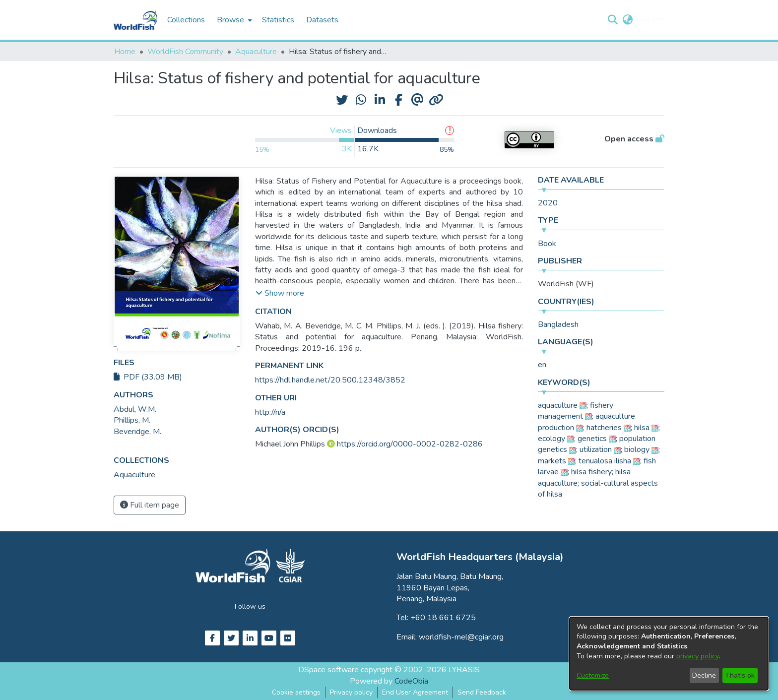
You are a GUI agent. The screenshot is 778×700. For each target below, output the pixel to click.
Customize (593, 675)
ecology (551, 439)
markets (552, 461)
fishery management (576, 411)
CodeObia (411, 681)
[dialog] (669, 654)
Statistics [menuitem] (278, 20)
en (542, 365)
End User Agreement (415, 692)
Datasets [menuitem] (322, 20)
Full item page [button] (150, 505)
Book (547, 244)
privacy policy (697, 656)
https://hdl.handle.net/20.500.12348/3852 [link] (330, 380)
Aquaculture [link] (256, 52)
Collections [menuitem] (186, 20)
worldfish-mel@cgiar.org (461, 637)
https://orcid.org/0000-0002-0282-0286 (410, 444)
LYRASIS (464, 670)
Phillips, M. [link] (132, 420)
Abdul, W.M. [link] (135, 409)
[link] (134, 475)
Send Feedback (482, 692)
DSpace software (328, 670)
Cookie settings (296, 692)
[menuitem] (233, 20)
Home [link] (125, 52)
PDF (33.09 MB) (148, 377)
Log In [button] (648, 20)
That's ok (740, 675)
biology (637, 449)
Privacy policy (351, 692)
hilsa (642, 428)
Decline (704, 675)
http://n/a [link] (270, 412)
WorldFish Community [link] (185, 52)
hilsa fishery (591, 472)
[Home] (135, 20)
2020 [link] (548, 203)
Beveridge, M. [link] (137, 432)
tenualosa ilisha (605, 461)
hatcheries (604, 428)
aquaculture (558, 405)
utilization (596, 449)
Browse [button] (230, 20)
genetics (592, 439)
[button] (613, 20)
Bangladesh (558, 324)
